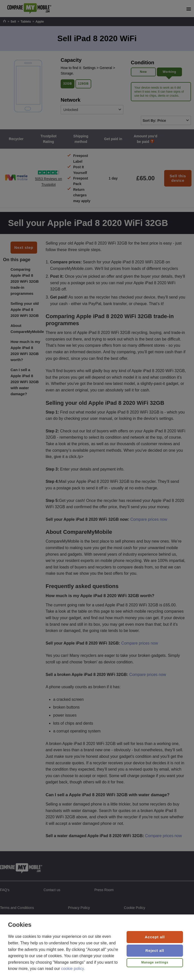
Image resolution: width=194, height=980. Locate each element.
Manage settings (155, 962)
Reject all (155, 950)
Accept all (155, 937)
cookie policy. (73, 969)
